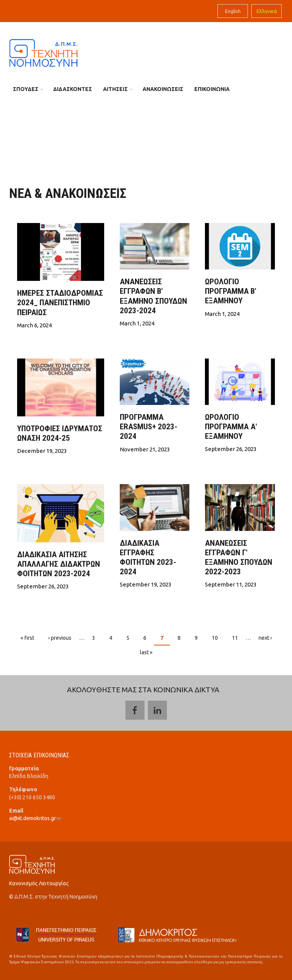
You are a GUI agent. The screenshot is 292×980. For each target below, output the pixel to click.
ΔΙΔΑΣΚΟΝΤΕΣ (73, 89)
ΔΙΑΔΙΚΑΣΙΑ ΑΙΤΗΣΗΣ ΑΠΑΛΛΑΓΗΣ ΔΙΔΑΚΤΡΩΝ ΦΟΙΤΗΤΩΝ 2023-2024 (59, 564)
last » (146, 652)
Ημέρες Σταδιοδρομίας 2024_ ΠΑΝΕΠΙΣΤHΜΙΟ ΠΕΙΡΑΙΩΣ (60, 303)
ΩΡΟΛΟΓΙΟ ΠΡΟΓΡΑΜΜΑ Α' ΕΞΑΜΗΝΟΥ (231, 427)
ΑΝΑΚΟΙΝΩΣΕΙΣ (163, 89)
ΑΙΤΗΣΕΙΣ (115, 89)
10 (215, 638)
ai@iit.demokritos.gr (35, 818)
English (233, 11)
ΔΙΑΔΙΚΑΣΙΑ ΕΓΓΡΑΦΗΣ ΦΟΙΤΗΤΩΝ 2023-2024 (148, 558)
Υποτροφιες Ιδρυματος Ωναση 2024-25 (60, 433)
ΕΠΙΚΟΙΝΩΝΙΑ (212, 89)
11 (235, 638)
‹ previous (60, 638)
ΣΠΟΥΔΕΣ (26, 89)
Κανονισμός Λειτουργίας (39, 883)
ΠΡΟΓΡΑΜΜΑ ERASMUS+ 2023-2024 (148, 427)
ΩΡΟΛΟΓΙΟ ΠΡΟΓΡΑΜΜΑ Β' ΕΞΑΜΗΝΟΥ (231, 291)
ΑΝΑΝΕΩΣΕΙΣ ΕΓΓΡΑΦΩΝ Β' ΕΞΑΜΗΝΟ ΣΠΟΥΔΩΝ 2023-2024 (153, 296)
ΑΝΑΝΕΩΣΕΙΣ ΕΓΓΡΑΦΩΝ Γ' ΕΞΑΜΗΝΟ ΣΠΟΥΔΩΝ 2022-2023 (239, 558)
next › (265, 638)
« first (27, 638)
